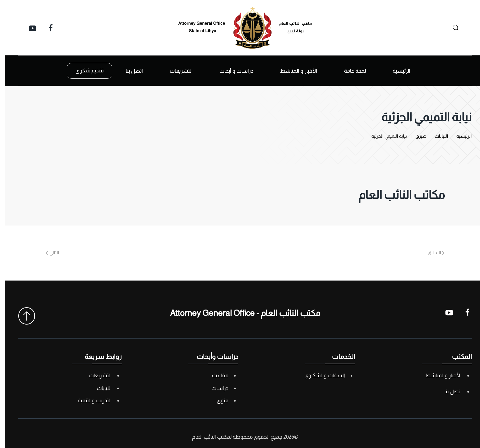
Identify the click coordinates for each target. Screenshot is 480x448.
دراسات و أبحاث (231, 71)
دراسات (215, 388)
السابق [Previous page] (431, 253)
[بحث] (449, 28)
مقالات (215, 375)
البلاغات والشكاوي (320, 375)
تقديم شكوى (84, 71)
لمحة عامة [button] (350, 71)
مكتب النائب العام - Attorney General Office (240, 313)
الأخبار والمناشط (438, 375)
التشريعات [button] (176, 71)
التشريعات (95, 375)
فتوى (217, 400)
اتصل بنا (129, 71)
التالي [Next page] (47, 253)
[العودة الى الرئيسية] (240, 28)
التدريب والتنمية (90, 400)
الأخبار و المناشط (294, 71)
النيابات (99, 388)
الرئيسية (396, 71)
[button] (22, 316)
